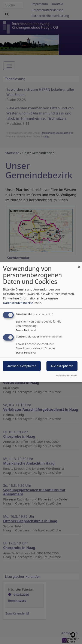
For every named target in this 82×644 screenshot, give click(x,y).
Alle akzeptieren (62, 366)
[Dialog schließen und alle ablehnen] (79, 265)
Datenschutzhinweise (18, 303)
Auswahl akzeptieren (22, 366)
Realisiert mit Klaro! (66, 375)
